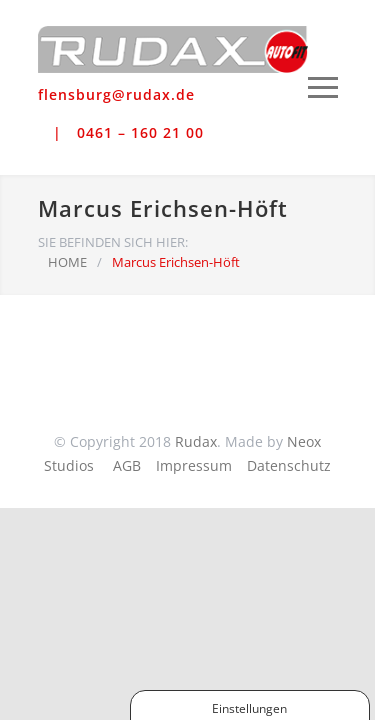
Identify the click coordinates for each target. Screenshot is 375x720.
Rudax (196, 441)
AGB (127, 465)
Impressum (194, 465)
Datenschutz (289, 465)
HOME (67, 262)
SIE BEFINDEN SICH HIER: (113, 242)
